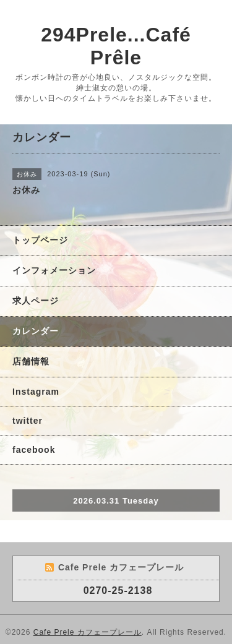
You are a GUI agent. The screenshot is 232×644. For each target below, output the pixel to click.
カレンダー (36, 331)
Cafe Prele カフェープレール (88, 632)
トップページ (40, 240)
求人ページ (36, 301)
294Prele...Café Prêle (116, 46)
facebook (34, 450)
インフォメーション (54, 270)
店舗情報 (31, 361)
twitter (28, 421)
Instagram (36, 392)
